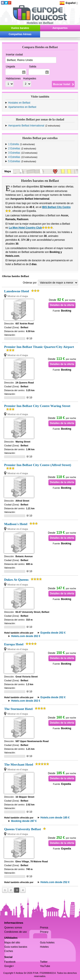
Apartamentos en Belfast (22, 107)
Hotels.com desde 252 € (55, 882)
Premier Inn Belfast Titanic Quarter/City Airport (39, 347)
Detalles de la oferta (62, 305)
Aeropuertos (60, 28)
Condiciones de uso (15, 932)
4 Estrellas (14, 157)
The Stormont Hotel (18, 709)
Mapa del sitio (12, 943)
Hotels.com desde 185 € (55, 818)
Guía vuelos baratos (16, 947)
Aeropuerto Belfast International (26, 126)
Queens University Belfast (22, 829)
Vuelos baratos (20, 28)
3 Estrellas (14, 153)
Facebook (10, 962)
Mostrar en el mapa (18, 296)
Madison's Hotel (16, 524)
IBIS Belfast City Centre (56, 207)
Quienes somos (13, 928)
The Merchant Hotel (19, 764)
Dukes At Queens (16, 580)
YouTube (45, 966)
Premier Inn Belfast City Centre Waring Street (37, 406)
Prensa (44, 928)
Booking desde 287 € (24, 821)
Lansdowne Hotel (17, 291)
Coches (9, 951)
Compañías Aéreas (20, 34)
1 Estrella (13, 144)
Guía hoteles (47, 943)
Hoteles (44, 947)
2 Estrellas (14, 148)
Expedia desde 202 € (53, 633)
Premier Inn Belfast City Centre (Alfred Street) (38, 465)
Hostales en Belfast (19, 103)
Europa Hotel (14, 644)
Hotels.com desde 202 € (26, 636)
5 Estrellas (14, 161)
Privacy (44, 932)
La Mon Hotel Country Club (25, 228)
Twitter (44, 962)
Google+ (9, 966)
